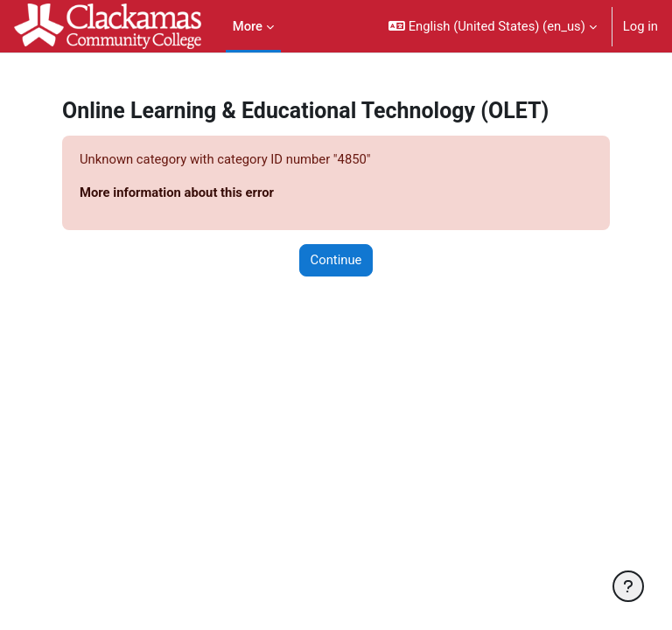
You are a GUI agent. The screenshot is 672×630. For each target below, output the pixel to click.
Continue (336, 260)
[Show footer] (628, 586)
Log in (640, 26)
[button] (493, 26)
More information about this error (177, 192)
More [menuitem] (248, 26)
